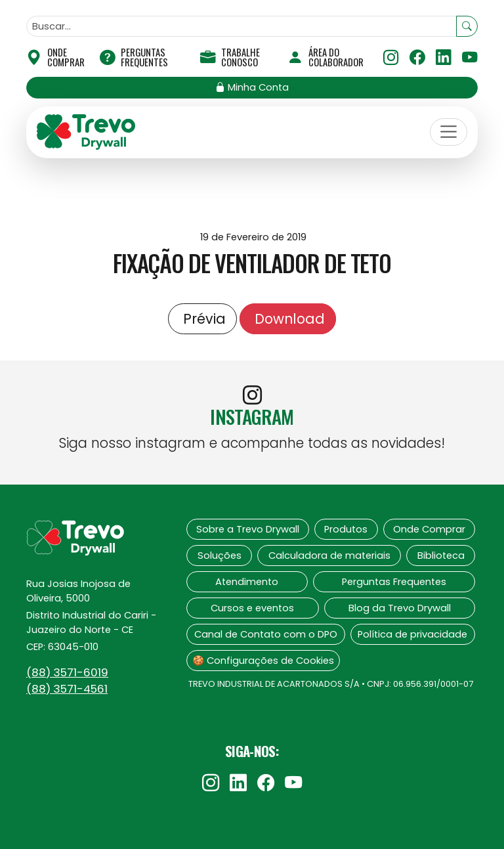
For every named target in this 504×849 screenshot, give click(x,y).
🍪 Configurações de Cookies (263, 661)
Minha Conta (252, 87)
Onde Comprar (429, 529)
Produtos (346, 529)
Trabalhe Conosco (230, 57)
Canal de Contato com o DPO (266, 634)
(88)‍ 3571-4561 (67, 689)
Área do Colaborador (325, 57)
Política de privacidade (412, 634)
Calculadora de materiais (329, 555)
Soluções (220, 555)
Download (288, 319)
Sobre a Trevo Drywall (248, 529)
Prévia (202, 319)
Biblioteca (441, 555)
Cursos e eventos (252, 608)
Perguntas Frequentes (134, 57)
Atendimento (247, 582)
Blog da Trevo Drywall (400, 608)
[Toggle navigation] (449, 132)
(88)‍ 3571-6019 (67, 672)
